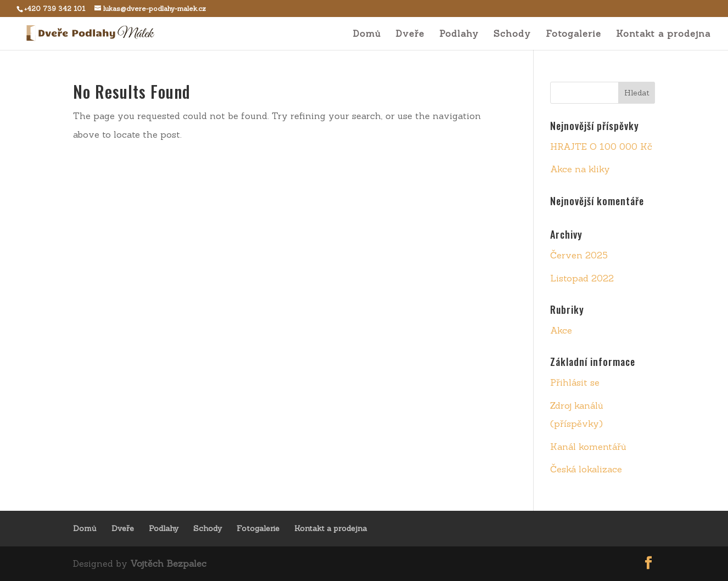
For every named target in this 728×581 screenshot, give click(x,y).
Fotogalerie (573, 34)
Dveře (410, 34)
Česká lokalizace (586, 469)
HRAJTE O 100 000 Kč (601, 146)
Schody (512, 34)
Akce (561, 330)
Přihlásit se (575, 382)
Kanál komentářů (588, 447)
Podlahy (459, 34)
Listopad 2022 (582, 278)
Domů (367, 34)
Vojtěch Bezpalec (168, 563)
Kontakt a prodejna (663, 34)
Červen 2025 (579, 255)
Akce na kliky (580, 169)
